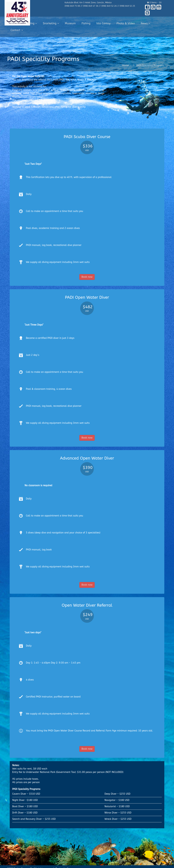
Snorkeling (51, 23)
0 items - (154, 3)
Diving (32, 23)
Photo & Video (126, 23)
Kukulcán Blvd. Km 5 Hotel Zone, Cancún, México (88, 3)
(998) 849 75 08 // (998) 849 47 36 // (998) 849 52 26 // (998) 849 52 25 (100, 6)
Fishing (86, 23)
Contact (17, 30)
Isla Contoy (103, 23)
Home (16, 23)
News (145, 23)
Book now (87, 277)
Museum (70, 23)
